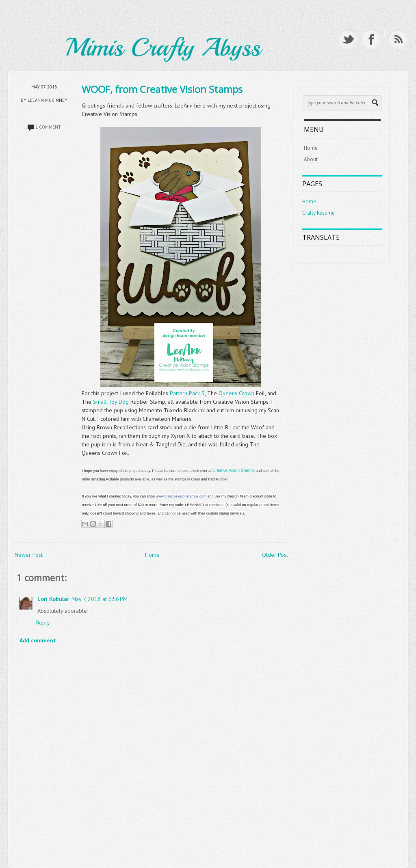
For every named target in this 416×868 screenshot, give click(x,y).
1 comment (48, 127)
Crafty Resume (318, 213)
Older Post (275, 555)
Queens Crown (237, 393)
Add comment (38, 640)
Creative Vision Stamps (234, 471)
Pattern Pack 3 (187, 393)
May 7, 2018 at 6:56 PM (100, 599)
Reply (43, 622)
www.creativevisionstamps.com (181, 496)
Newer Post (29, 555)
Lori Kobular (53, 599)
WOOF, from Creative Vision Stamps (162, 89)
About (311, 159)
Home (152, 555)
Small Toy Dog (111, 402)
